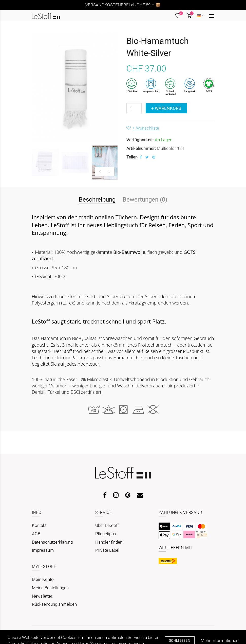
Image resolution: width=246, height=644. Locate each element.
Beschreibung (97, 199)
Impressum (43, 550)
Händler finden (109, 542)
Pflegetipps (106, 534)
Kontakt (39, 525)
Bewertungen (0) (145, 199)
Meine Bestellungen (50, 588)
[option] (45, 163)
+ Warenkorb (166, 108)
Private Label (107, 550)
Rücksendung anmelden (54, 604)
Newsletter (42, 596)
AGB (36, 534)
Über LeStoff (107, 525)
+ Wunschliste (146, 128)
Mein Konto (43, 579)
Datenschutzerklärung (52, 542)
